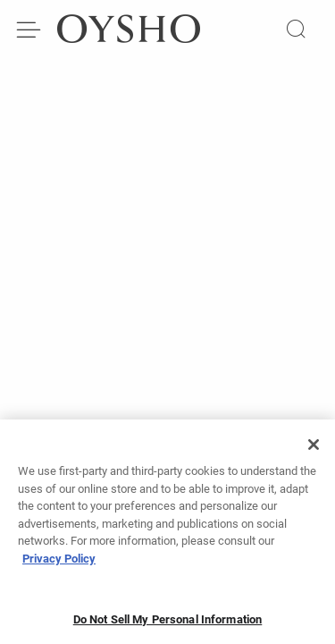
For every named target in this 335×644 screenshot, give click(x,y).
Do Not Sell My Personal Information (168, 626)
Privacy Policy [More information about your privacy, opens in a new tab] (59, 564)
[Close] (314, 451)
